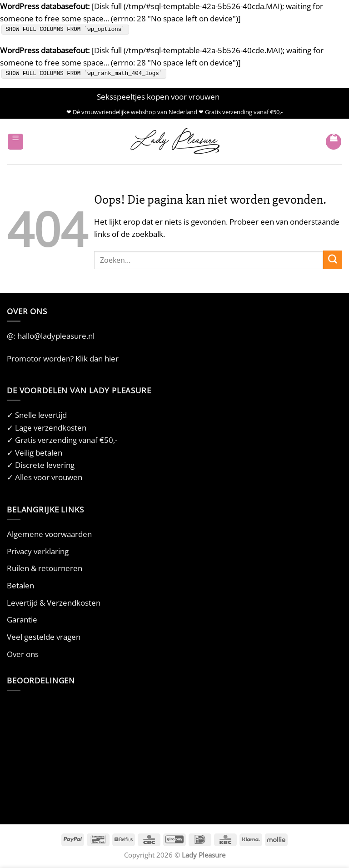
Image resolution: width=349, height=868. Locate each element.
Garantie (22, 620)
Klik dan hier (97, 359)
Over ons (23, 654)
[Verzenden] (333, 260)
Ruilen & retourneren (45, 568)
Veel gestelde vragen (44, 637)
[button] (15, 141)
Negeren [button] (237, 97)
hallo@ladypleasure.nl (56, 336)
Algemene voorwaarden (49, 534)
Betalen (20, 585)
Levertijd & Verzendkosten (54, 603)
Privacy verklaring (38, 551)
